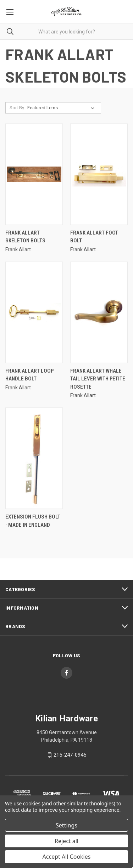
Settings (66, 825)
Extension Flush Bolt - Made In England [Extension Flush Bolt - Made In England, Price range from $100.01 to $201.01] (33, 521)
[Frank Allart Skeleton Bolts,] (34, 174)
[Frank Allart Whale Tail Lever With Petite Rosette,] (99, 312)
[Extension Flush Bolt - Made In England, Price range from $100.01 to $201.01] (34, 458)
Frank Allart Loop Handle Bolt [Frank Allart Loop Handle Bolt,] (29, 375)
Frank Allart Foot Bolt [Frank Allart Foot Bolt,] (94, 237)
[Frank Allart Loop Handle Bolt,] (34, 312)
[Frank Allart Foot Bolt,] (99, 174)
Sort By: (17, 108)
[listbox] (62, 108)
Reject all (66, 841)
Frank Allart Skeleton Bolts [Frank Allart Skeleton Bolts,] (25, 237)
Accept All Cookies (67, 857)
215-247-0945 (70, 755)
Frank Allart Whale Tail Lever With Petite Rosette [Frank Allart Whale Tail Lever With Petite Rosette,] (98, 379)
